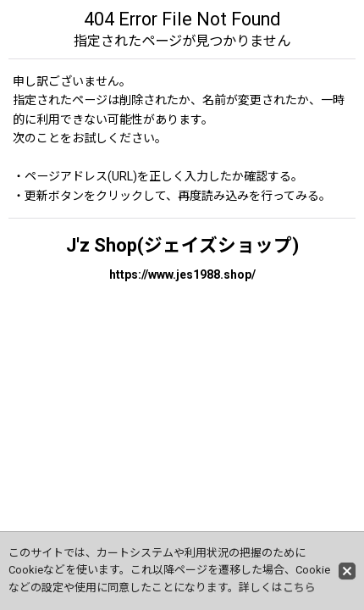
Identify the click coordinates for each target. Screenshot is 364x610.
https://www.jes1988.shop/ (182, 274)
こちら (299, 588)
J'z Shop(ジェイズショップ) (182, 245)
